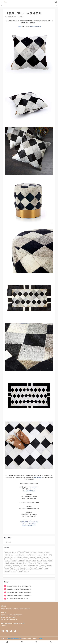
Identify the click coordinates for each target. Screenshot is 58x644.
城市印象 (41, 552)
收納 (17, 563)
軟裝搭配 (7, 568)
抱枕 (12, 555)
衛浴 (12, 568)
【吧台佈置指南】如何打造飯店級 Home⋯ (17, 599)
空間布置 (40, 568)
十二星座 (38, 555)
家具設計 (45, 560)
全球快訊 (20, 558)
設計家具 (14, 560)
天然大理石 (7, 560)
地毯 (10, 552)
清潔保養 (49, 566)
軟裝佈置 (46, 568)
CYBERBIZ (40, 638)
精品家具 (34, 568)
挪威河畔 (7, 555)
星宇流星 (7, 558)
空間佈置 (22, 552)
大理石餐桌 (45, 558)
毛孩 (15, 555)
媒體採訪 (26, 558)
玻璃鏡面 (12, 563)
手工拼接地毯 (8, 566)
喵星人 (28, 555)
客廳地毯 (43, 566)
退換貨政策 (17, 609)
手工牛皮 (28, 568)
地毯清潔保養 (16, 566)
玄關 (31, 552)
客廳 (6, 552)
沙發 (17, 552)
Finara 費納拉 (24, 566)
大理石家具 (33, 558)
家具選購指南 (21, 560)
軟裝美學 (22, 568)
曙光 (50, 555)
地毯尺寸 (26, 563)
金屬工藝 (28, 560)
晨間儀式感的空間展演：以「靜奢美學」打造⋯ (18, 586)
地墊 (13, 552)
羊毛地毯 (46, 563)
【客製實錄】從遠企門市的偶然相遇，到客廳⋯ (18, 589)
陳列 (12, 558)
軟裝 (27, 552)
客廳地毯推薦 (33, 563)
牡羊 (46, 555)
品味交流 (9, 542)
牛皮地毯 (40, 563)
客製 (33, 555)
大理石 (6, 563)
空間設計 (35, 552)
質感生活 (26, 571)
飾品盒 (21, 563)
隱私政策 (22, 609)
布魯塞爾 (47, 552)
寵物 (19, 555)
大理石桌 (39, 558)
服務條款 (27, 609)
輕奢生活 (39, 560)
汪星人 (24, 555)
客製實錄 (17, 568)
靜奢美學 (7, 571)
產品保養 (34, 560)
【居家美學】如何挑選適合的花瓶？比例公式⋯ (18, 596)
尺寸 (38, 566)
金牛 (42, 555)
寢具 (15, 558)
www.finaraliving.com (33, 487)
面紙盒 (51, 560)
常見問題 (3, 609)
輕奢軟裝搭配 (32, 566)
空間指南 (20, 571)
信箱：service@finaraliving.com (9, 620)
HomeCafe (13, 571)
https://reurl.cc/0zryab (36, 27)
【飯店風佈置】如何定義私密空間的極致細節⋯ (18, 592)
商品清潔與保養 (10, 609)
